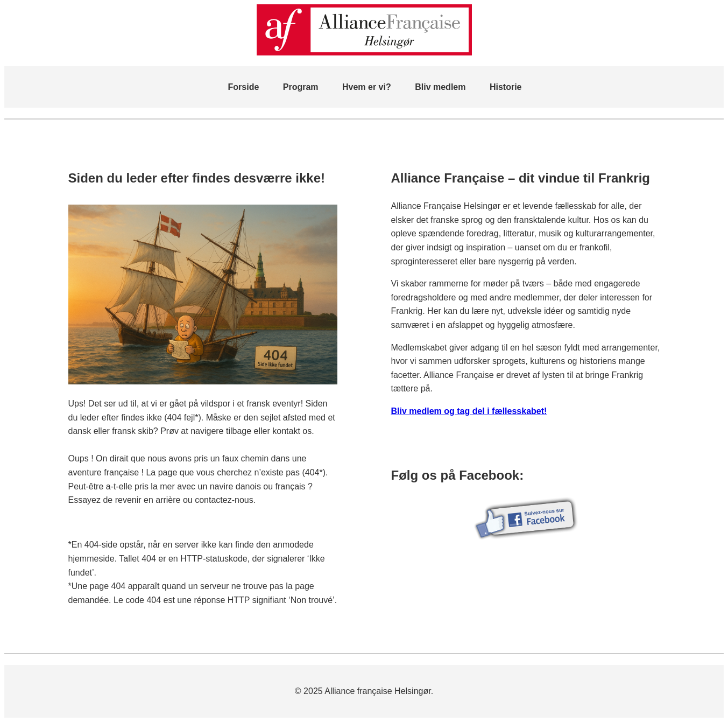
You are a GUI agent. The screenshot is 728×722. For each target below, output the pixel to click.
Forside (244, 87)
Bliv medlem (440, 87)
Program (301, 87)
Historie (506, 87)
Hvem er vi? (367, 87)
